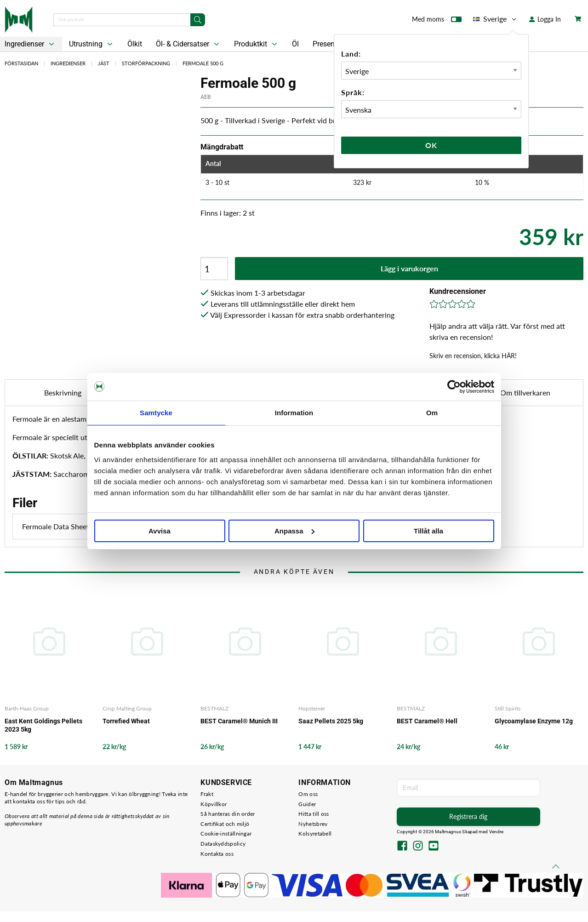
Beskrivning (63, 392)
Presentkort (331, 44)
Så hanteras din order (228, 814)
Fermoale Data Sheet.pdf (87, 526)
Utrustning (92, 44)
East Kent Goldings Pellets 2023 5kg (43, 725)
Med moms (437, 21)
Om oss (308, 794)
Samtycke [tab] (156, 413)
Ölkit (135, 44)
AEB (206, 97)
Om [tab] (432, 413)
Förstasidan (21, 63)
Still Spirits (508, 708)
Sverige (495, 19)
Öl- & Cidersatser (188, 44)
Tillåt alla (428, 531)
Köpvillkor (214, 804)
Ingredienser (68, 63)
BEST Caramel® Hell (427, 721)
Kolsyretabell (315, 833)
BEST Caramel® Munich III (239, 721)
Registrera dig (468, 816)
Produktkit (257, 44)
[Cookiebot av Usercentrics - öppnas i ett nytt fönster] (454, 387)
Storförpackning (146, 63)
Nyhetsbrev (313, 824)
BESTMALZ (214, 708)
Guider (307, 804)
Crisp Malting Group (127, 708)
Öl (295, 44)
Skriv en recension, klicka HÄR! (473, 356)
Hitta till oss (314, 814)
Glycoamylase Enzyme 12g (534, 721)
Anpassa (294, 531)
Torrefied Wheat (126, 721)
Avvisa (160, 531)
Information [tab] (294, 413)
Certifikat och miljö (225, 824)
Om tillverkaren (525, 392)
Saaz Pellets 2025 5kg (331, 721)
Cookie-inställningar (226, 833)
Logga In (545, 19)
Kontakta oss (217, 854)
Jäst (104, 63)
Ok (431, 145)
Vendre (497, 832)
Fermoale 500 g (203, 63)
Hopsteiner (312, 708)
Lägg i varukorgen (409, 268)
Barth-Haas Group (27, 708)
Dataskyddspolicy (223, 844)
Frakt (207, 794)
